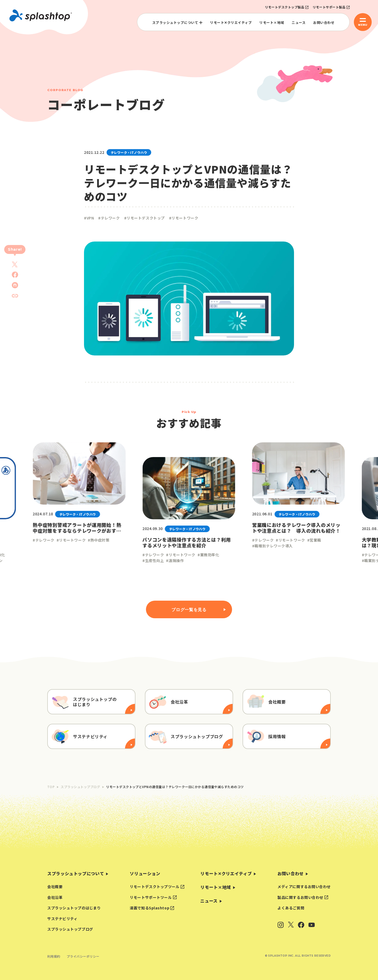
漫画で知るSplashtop (149, 908)
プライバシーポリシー (83, 956)
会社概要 (55, 887)
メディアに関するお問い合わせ (304, 887)
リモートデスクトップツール (154, 887)
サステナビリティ (62, 919)
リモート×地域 (272, 22)
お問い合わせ (324, 22)
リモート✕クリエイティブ (231, 22)
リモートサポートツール (151, 897)
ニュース (299, 22)
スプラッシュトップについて (175, 22)
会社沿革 (55, 897)
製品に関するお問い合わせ (300, 897)
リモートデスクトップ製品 (285, 7)
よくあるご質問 (291, 908)
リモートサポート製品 (329, 7)
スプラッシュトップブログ (70, 929)
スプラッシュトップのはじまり (74, 908)
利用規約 (54, 956)
